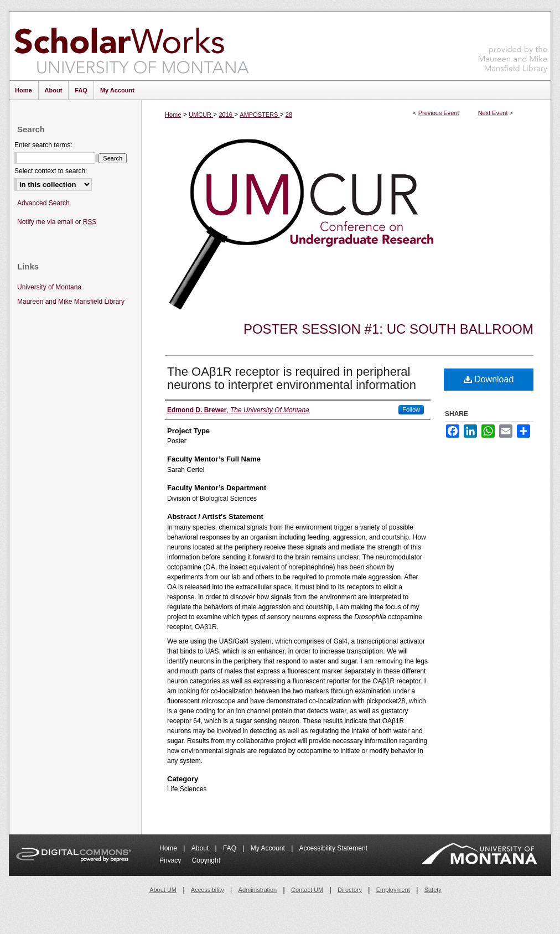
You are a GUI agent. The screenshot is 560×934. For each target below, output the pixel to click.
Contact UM (307, 890)
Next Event (493, 113)
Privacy (171, 860)
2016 (226, 115)
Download (489, 379)
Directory (350, 890)
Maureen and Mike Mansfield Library (513, 44)
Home (173, 115)
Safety (433, 890)
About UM (163, 890)
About (201, 848)
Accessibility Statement (333, 848)
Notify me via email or (57, 222)
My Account (269, 848)
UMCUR (201, 115)
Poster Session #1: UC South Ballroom (388, 329)
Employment (393, 890)
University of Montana (49, 287)
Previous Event (439, 113)
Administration (258, 890)
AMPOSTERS (260, 115)
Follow (411, 409)
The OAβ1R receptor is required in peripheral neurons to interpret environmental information (292, 378)
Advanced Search (43, 203)
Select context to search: (51, 171)
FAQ (230, 848)
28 (289, 115)
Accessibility (208, 890)
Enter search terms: (43, 145)
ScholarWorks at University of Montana (131, 46)
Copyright (206, 860)
